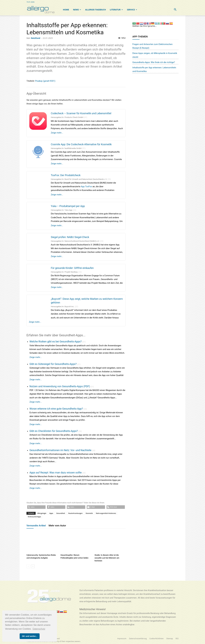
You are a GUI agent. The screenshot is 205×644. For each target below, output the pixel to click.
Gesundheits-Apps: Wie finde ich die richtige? (154, 62)
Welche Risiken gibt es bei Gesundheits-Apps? (56, 341)
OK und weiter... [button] (30, 636)
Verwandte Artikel (36, 525)
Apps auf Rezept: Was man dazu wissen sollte (56, 473)
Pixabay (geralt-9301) (45, 81)
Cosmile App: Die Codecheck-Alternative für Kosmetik (81, 144)
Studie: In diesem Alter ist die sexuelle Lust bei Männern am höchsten (107, 558)
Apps (51, 513)
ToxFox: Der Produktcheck (66, 175)
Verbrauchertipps (34, 517)
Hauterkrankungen (75, 513)
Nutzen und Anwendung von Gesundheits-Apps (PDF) (60, 386)
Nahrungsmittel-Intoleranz (106, 513)
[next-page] (33, 566)
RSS (177, 639)
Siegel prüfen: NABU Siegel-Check (70, 237)
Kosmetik (89, 513)
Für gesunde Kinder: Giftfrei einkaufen (72, 268)
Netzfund (36, 38)
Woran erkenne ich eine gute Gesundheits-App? (56, 409)
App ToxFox (86, 186)
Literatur (116, 10)
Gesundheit (61, 513)
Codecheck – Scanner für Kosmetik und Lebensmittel (81, 113)
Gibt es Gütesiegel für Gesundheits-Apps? (53, 364)
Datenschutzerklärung (138, 639)
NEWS (77, 10)
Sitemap (170, 639)
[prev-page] (28, 566)
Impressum (122, 639)
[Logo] (41, 10)
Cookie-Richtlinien (156, 639)
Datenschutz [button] (39, 629)
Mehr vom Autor (57, 525)
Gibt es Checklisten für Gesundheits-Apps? (54, 431)
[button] (175, 10)
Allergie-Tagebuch (95, 10)
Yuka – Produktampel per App (68, 206)
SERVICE (132, 10)
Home (66, 10)
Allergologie (42, 513)
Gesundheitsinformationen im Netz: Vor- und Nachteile (60, 450)
